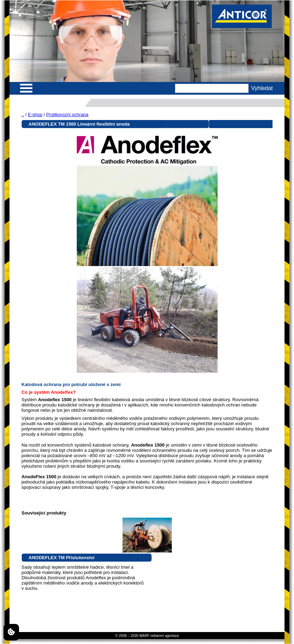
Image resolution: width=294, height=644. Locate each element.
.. (23, 115)
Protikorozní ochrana (67, 115)
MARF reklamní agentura (159, 636)
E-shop (35, 115)
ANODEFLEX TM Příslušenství (61, 558)
